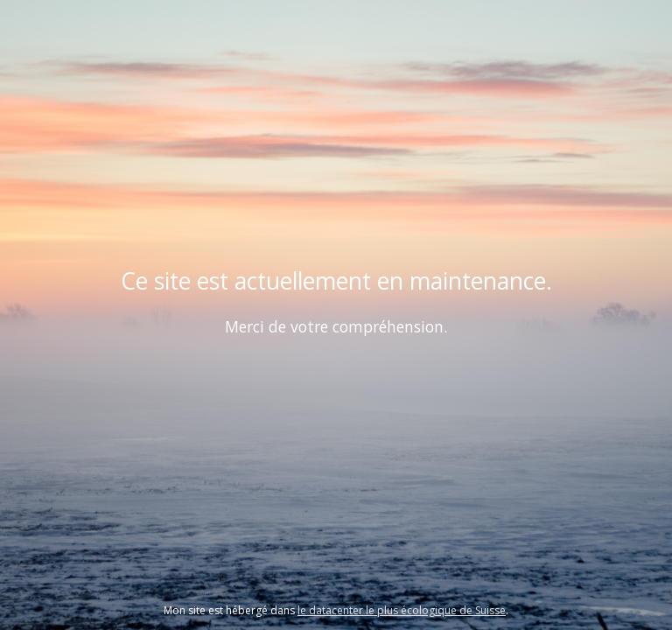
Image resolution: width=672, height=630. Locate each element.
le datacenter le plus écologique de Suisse (402, 610)
